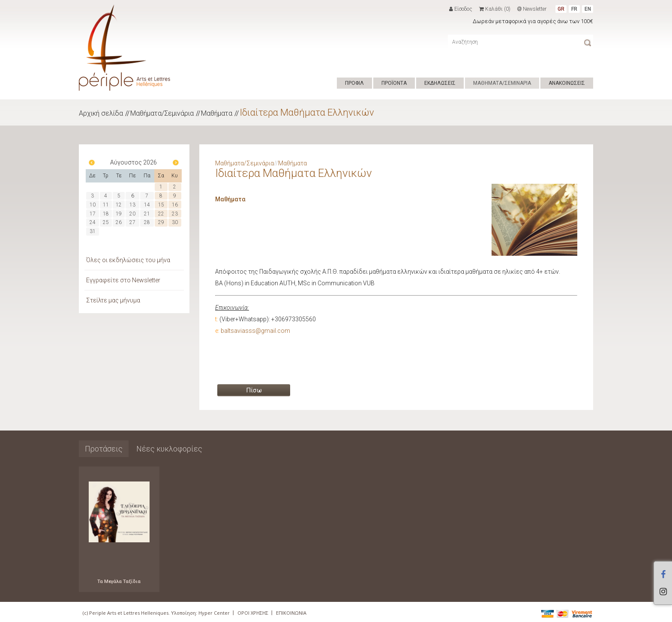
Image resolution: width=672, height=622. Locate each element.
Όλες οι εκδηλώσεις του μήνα (128, 260)
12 (119, 205)
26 (119, 222)
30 (175, 222)
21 (147, 214)
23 (175, 214)
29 (161, 222)
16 (175, 205)
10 (93, 205)
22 (161, 214)
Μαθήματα (217, 113)
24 (93, 222)
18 (106, 214)
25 (106, 222)
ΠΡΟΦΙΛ (354, 83)
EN (588, 9)
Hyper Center (214, 613)
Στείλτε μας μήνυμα (113, 300)
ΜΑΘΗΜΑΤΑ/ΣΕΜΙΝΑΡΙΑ (502, 83)
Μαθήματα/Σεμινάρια (162, 113)
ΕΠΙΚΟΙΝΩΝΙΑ (291, 613)
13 (132, 205)
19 (119, 214)
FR (574, 9)
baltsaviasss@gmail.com (255, 331)
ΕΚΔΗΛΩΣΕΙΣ (440, 83)
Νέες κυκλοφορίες (169, 449)
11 (106, 205)
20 (132, 214)
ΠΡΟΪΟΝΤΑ (394, 83)
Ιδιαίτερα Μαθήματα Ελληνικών (307, 112)
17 (93, 214)
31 (93, 231)
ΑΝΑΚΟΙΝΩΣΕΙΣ (567, 83)
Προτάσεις (104, 449)
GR (561, 9)
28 (147, 222)
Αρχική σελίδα (101, 113)
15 (161, 205)
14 (147, 205)
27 (132, 222)
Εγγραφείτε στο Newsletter (123, 280)
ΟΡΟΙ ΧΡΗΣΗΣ (253, 613)
